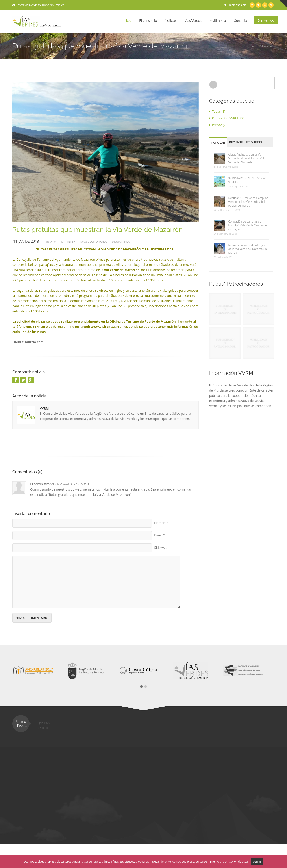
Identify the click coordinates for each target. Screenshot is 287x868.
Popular (218, 143)
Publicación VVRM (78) (227, 118)
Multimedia (218, 21)
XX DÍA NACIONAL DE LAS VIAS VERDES (247, 180)
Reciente (236, 142)
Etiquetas (254, 142)
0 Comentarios (97, 242)
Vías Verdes (193, 21)
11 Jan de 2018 (26, 241)
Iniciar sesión (235, 5)
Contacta (240, 21)
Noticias (171, 21)
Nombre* (161, 521)
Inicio (127, 21)
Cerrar (257, 862)
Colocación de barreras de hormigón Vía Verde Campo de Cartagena (248, 225)
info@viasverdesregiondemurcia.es (38, 5)
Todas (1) (217, 111)
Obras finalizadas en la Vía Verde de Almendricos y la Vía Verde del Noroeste (247, 158)
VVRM (53, 242)
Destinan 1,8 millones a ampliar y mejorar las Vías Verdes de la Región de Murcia (248, 202)
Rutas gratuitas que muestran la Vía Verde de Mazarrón (98, 230)
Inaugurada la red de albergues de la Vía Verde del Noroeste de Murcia (248, 249)
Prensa (71, 242)
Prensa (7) (218, 125)
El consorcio (148, 21)
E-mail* (160, 534)
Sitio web (161, 546)
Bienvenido (266, 20)
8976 (127, 242)
